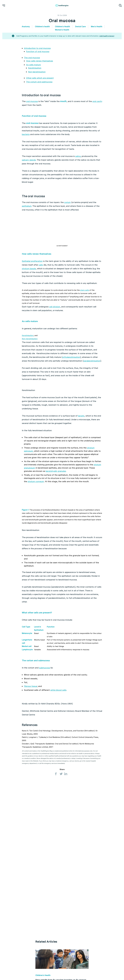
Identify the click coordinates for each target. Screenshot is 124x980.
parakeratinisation (92, 364)
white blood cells (58, 728)
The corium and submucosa (39, 82)
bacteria (28, 138)
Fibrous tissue (31, 725)
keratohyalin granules (56, 475)
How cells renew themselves (40, 61)
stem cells (85, 294)
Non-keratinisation (37, 72)
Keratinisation (35, 68)
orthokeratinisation (71, 361)
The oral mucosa (32, 58)
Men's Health (97, 27)
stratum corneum (36, 485)
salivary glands (29, 164)
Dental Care (80, 27)
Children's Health (62, 27)
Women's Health (62, 30)
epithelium (27, 210)
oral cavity (46, 105)
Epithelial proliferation (32, 265)
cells (41, 269)
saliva (78, 160)
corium (67, 206)
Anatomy (26, 27)
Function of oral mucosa (38, 51)
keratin (81, 419)
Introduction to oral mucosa (37, 48)
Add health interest (107, 36)
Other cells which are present (40, 78)
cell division (55, 310)
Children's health (42, 27)
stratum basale (29, 272)
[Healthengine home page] (62, 5)
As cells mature (33, 65)
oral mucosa (32, 101)
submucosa (45, 706)
